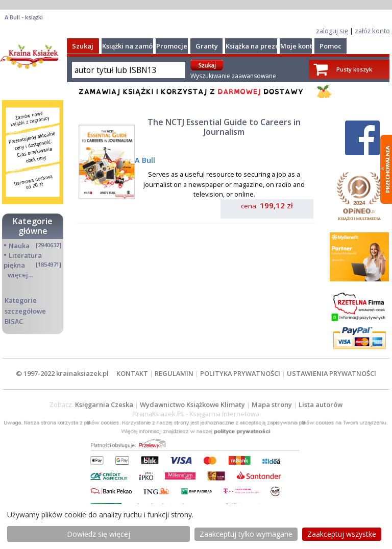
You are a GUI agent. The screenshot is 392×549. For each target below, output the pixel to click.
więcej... (20, 275)
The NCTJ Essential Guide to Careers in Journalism (224, 127)
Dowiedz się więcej (99, 534)
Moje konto (298, 46)
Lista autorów (321, 404)
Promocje (172, 46)
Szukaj (83, 46)
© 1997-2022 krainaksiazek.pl (62, 373)
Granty (207, 46)
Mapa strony (272, 404)
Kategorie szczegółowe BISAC (25, 311)
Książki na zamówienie (138, 46)
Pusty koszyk (354, 69)
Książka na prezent (256, 46)
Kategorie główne (33, 226)
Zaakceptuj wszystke (342, 534)
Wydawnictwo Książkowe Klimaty (192, 404)
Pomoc (330, 46)
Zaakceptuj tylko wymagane (246, 534)
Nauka (19, 246)
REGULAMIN (174, 373)
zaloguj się (332, 31)
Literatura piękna (23, 260)
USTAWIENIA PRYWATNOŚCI (332, 373)
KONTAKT (132, 373)
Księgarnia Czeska (104, 404)
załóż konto (372, 31)
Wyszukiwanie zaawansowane (233, 76)
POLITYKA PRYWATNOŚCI (240, 373)
